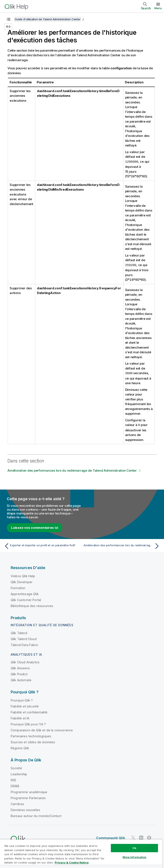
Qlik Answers (20, 667)
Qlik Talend (19, 632)
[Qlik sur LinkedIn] (141, 837)
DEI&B (15, 785)
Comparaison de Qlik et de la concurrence (42, 729)
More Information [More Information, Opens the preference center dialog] (135, 857)
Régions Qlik (20, 747)
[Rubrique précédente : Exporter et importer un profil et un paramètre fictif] (42, 545)
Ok (134, 848)
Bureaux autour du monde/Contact (36, 815)
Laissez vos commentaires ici (35, 527)
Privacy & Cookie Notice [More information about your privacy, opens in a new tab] (72, 862)
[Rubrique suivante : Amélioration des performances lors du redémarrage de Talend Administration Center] (122, 545)
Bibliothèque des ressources (32, 605)
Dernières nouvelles (25, 809)
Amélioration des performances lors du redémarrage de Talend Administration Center (72, 470)
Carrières (17, 803)
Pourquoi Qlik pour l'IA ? (28, 723)
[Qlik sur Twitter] (133, 837)
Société (16, 767)
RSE (13, 779)
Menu (158, 8)
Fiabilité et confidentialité (29, 711)
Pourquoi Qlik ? (22, 699)
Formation (18, 587)
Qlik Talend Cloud (24, 638)
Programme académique (29, 791)
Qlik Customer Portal (26, 599)
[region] (81, 854)
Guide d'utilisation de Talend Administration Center (48, 19)
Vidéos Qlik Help (23, 575)
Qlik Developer (22, 581)
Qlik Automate (21, 679)
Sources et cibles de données (33, 741)
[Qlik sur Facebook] (149, 837)
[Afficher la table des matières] (9, 19)
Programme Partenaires (28, 797)
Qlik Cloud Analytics (25, 661)
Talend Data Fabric (24, 644)
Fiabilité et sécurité (25, 705)
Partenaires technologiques (31, 735)
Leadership (19, 773)
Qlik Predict (19, 673)
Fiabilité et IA (20, 717)
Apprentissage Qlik (25, 593)
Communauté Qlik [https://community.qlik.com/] (111, 837)
